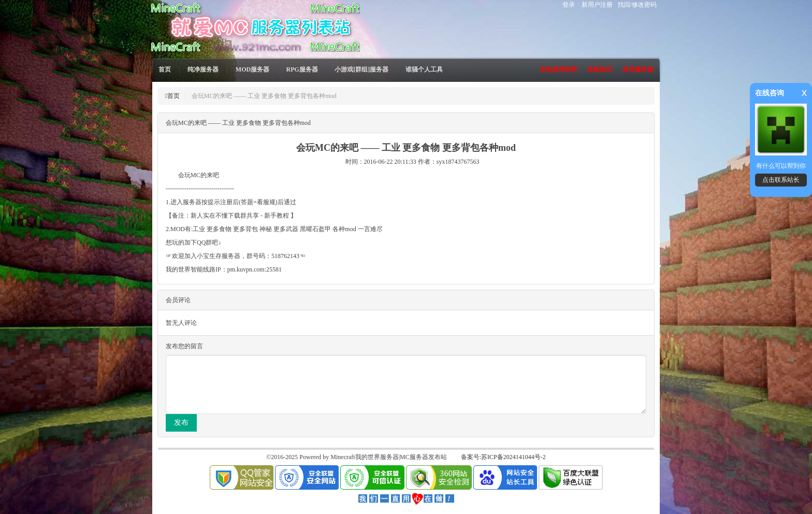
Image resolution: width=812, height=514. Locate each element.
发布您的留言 (184, 346)
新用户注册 (597, 5)
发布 (181, 423)
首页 (165, 69)
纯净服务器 (203, 69)
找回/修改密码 (637, 5)
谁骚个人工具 (424, 69)
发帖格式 (600, 69)
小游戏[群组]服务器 (361, 69)
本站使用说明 (558, 69)
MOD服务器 (252, 69)
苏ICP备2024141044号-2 (513, 457)
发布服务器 (638, 69)
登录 (569, 5)
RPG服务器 (302, 69)
